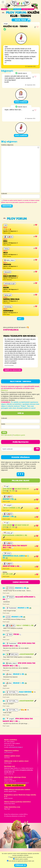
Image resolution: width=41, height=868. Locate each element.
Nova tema (20, 20)
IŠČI (37, 449)
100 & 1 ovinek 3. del (13, 508)
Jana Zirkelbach (8, 752)
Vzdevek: (4, 418)
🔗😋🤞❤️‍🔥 (24, 710)
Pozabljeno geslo (19, 435)
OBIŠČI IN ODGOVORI (13, 370)
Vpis (4, 433)
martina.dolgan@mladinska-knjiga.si (19, 783)
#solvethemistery (28, 654)
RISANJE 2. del (10, 499)
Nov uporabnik (6, 435)
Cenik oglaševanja (15, 786)
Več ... (21, 319)
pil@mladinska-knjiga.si (16, 747)
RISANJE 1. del (10, 517)
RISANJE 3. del (22, 588)
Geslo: (3, 424)
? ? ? (20, 474)
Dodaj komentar (21, 102)
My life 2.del (9, 574)
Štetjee (17, 635)
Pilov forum (14, 13)
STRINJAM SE (20, 865)
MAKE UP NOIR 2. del (12, 566)
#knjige (6, 24)
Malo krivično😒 (27, 692)
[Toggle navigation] (3, 2)
